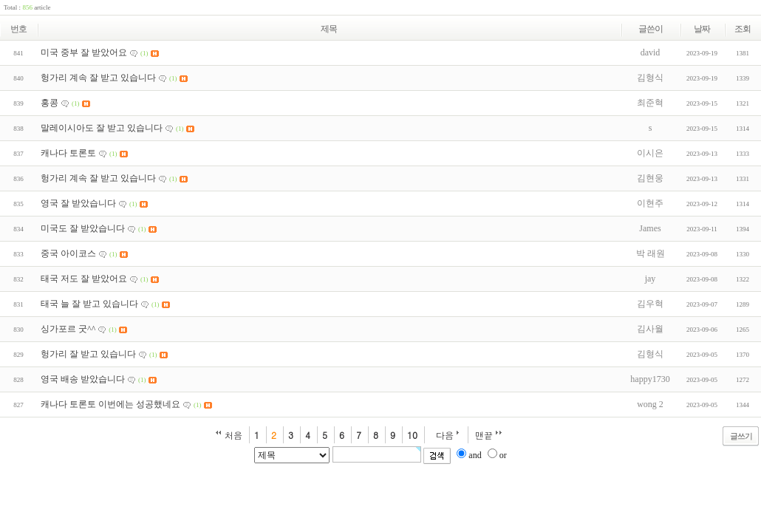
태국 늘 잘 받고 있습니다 (89, 304)
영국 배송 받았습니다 (83, 379)
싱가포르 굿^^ (68, 329)
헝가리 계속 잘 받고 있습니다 (98, 78)
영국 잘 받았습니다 (78, 203)
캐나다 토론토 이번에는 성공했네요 (110, 404)
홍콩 (50, 103)
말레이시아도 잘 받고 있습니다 (102, 128)
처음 (233, 435)
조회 (743, 29)
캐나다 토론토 (68, 153)
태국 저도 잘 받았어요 (84, 279)
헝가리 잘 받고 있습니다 (88, 354)
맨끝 (484, 435)
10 (412, 435)
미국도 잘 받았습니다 (83, 228)
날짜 (702, 29)
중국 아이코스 (68, 253)
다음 (445, 435)
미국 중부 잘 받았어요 (84, 52)
